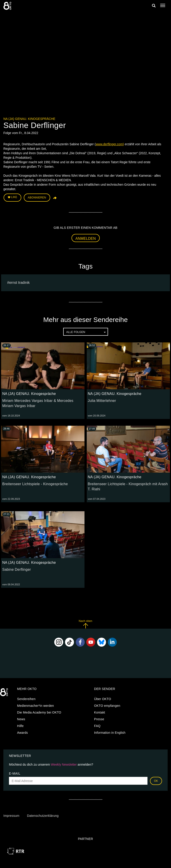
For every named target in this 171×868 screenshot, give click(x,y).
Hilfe (20, 726)
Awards (22, 733)
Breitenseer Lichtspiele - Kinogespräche (35, 484)
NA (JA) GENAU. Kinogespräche (29, 119)
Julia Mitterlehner (102, 401)
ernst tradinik (19, 283)
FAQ (97, 726)
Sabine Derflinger (17, 569)
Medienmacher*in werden (35, 706)
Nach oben (85, 624)
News (21, 719)
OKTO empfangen (107, 706)
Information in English (110, 733)
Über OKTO (103, 699)
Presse (99, 719)
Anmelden (86, 239)
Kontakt (100, 712)
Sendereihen (26, 699)
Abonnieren (37, 198)
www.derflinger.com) (110, 144)
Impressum (11, 816)
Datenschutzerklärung (43, 816)
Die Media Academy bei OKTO (39, 712)
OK (156, 781)
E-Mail (15, 773)
